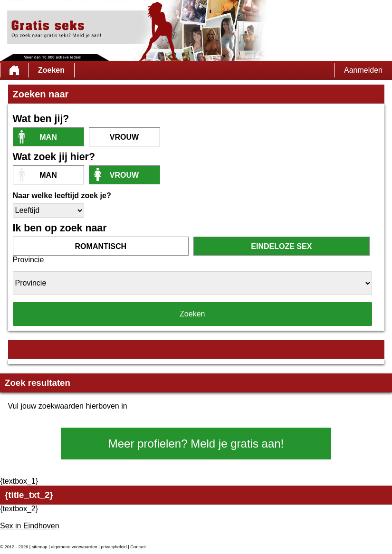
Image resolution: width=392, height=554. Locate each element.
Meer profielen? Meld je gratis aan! (196, 444)
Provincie (29, 260)
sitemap (40, 547)
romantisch (101, 246)
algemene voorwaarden (74, 547)
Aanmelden (363, 70)
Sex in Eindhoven (30, 526)
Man (48, 137)
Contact (138, 547)
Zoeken (51, 70)
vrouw (124, 137)
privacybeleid (114, 547)
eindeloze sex (281, 246)
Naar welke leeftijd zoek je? (62, 196)
